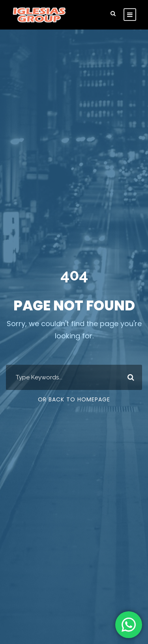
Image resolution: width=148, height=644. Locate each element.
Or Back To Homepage (74, 399)
